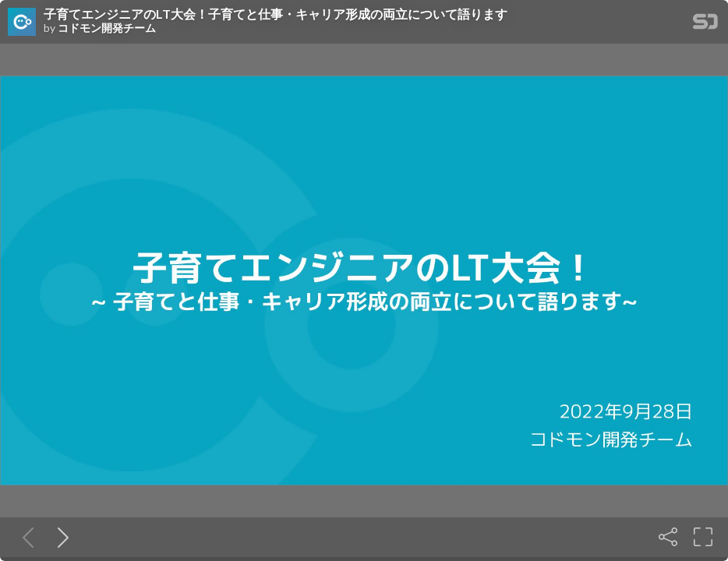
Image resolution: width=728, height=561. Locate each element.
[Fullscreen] (703, 537)
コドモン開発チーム (107, 28)
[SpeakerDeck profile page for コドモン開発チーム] (22, 23)
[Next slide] (60, 537)
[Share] (668, 537)
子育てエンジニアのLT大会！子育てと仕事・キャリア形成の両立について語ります (276, 14)
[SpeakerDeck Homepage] (705, 25)
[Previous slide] (25, 537)
